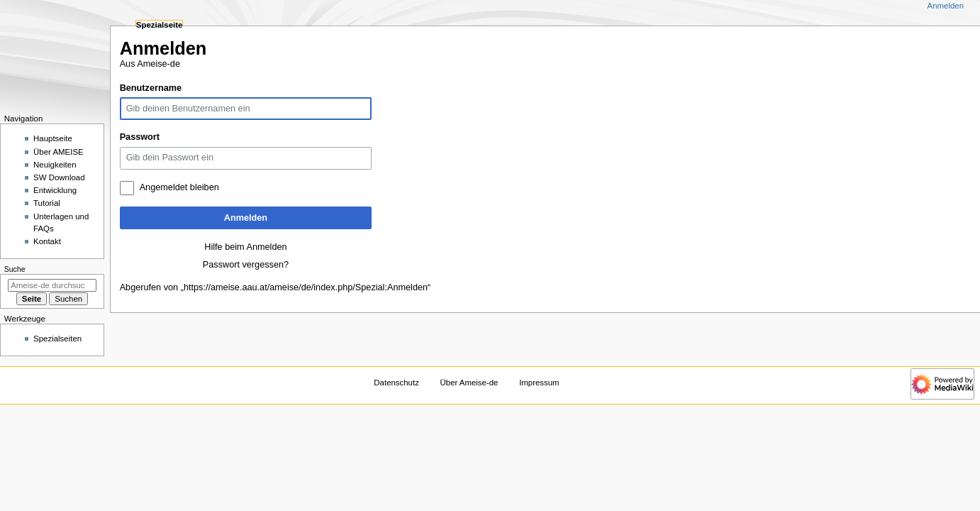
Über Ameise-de (469, 383)
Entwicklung (55, 190)
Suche (15, 269)
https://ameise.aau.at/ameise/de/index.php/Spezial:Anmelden (306, 287)
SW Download (59, 177)
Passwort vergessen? (246, 265)
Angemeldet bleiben (179, 187)
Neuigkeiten (55, 165)
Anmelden (246, 218)
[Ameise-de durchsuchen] (52, 285)
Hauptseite (53, 138)
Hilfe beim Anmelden (245, 247)
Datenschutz (396, 383)
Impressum (539, 383)
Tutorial (47, 203)
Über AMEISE (59, 152)
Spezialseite (160, 25)
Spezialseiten (57, 339)
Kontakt (47, 241)
